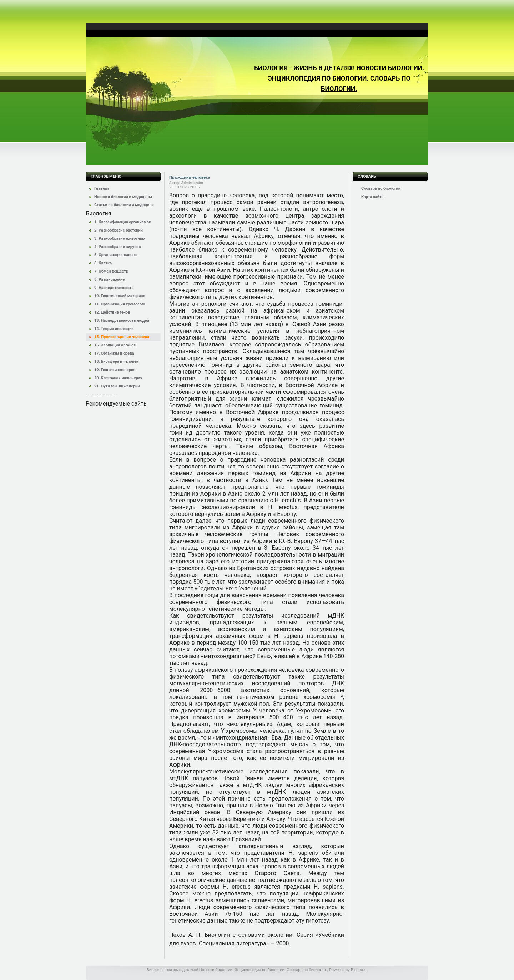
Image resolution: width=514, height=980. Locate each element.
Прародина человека (190, 177)
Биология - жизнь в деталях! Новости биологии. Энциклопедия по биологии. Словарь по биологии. (339, 78)
